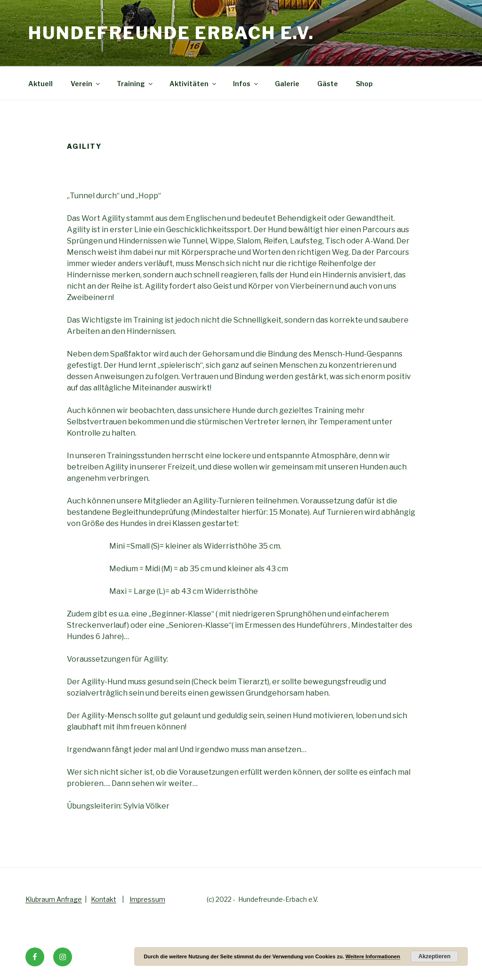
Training (135, 84)
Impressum (147, 899)
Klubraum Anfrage (54, 899)
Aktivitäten (193, 84)
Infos (246, 84)
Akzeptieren (434, 956)
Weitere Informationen (373, 956)
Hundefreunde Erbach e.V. (171, 33)
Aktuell (40, 84)
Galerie (287, 84)
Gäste (328, 84)
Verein (86, 84)
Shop (364, 84)
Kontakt (104, 899)
